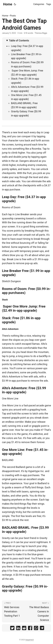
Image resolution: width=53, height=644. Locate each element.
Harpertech (30, 640)
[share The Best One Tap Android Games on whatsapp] (36, 629)
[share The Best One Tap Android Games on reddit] (24, 629)
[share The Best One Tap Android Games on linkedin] (18, 629)
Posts (13, 16)
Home (8, 4)
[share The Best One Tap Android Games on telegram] (42, 629)
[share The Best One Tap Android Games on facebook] (30, 629)
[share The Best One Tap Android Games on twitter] (12, 629)
